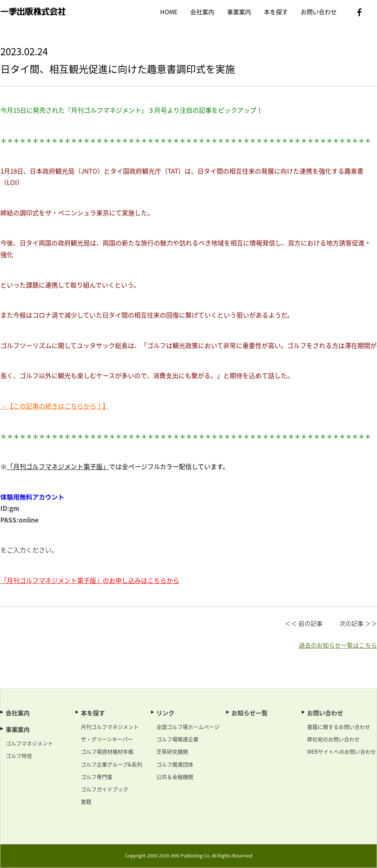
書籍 (86, 801)
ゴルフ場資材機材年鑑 (107, 751)
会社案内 (202, 12)
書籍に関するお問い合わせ (339, 727)
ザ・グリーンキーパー (107, 739)
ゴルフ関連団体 (175, 764)
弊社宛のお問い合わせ (333, 739)
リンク (165, 713)
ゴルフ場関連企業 (177, 739)
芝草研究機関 (172, 751)
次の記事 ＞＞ (358, 623)
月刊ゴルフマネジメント (110, 727)
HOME (169, 12)
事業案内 (239, 12)
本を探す (276, 12)
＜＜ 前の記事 (304, 623)
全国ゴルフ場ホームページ (188, 727)
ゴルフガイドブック (104, 789)
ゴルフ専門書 (97, 777)
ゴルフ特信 (19, 756)
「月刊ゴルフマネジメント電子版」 (58, 466)
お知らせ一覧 (250, 713)
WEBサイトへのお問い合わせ (341, 751)
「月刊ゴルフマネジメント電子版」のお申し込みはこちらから (90, 580)
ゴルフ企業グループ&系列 (111, 764)
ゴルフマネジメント (29, 743)
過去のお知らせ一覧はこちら (338, 645)
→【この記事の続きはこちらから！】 (55, 406)
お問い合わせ (319, 12)
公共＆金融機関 (175, 777)
